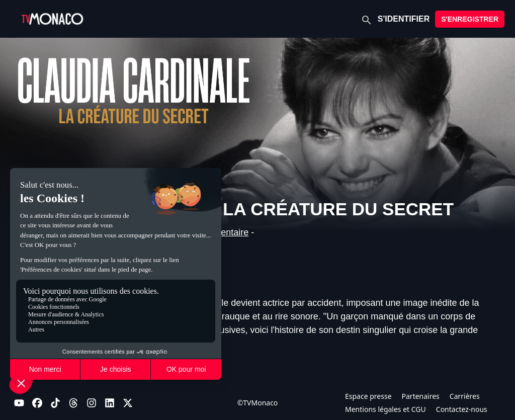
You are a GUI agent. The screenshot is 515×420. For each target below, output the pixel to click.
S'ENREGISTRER (470, 19)
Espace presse (368, 396)
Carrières (465, 396)
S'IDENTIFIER (404, 19)
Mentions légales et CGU (385, 409)
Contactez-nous (462, 409)
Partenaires (421, 396)
